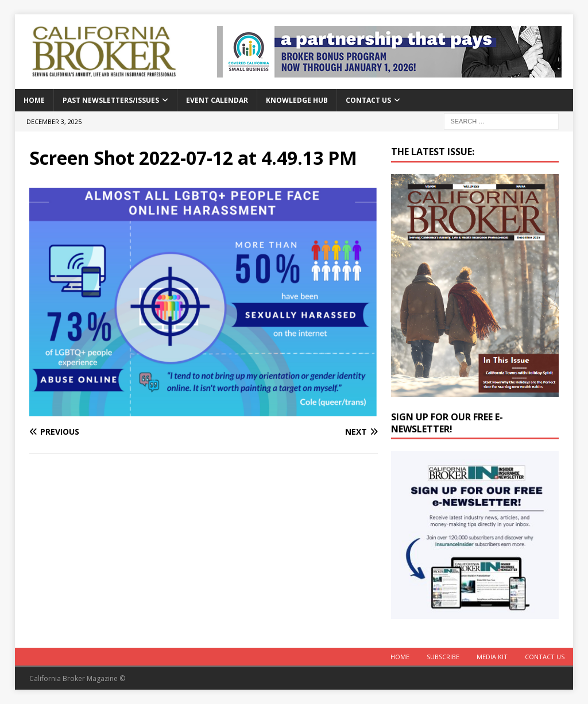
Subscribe (443, 657)
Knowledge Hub (297, 100)
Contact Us (368, 100)
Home (34, 100)
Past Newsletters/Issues (111, 100)
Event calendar (217, 100)
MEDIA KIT (492, 657)
